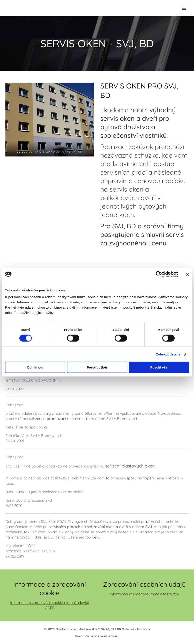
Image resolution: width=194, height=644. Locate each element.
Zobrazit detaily (168, 354)
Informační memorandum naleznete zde (145, 594)
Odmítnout (35, 367)
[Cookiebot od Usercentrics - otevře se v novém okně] (159, 274)
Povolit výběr (97, 367)
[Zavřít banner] (187, 274)
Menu (184, 8)
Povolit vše (159, 367)
